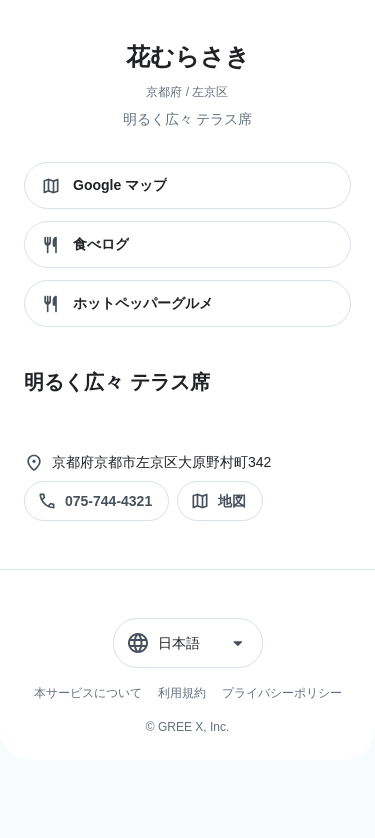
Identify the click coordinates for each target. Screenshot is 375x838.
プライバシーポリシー (282, 693)
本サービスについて (88, 693)
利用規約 (182, 693)
